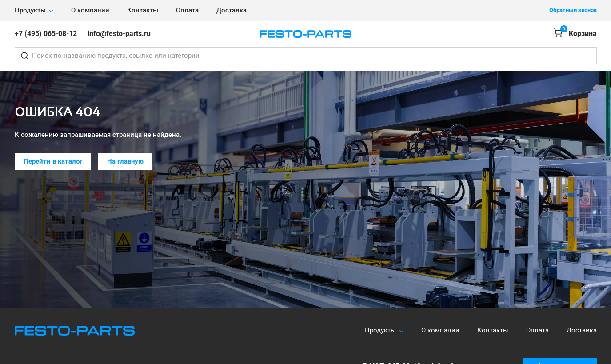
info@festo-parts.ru (119, 34)
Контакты (143, 10)
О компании (90, 10)
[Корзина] (575, 34)
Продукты (30, 10)
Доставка (232, 10)
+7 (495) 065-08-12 (46, 34)
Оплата (187, 10)
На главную (125, 161)
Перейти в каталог (53, 161)
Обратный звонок (573, 10)
